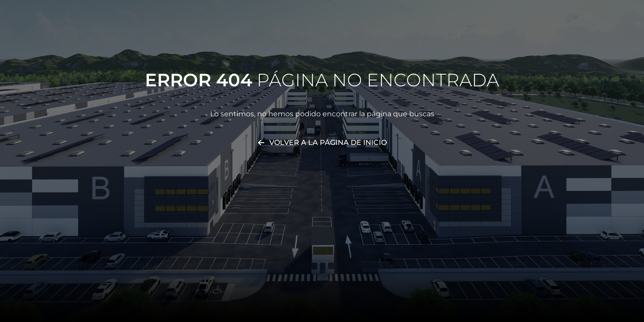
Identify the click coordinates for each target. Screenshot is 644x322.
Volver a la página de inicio (328, 142)
